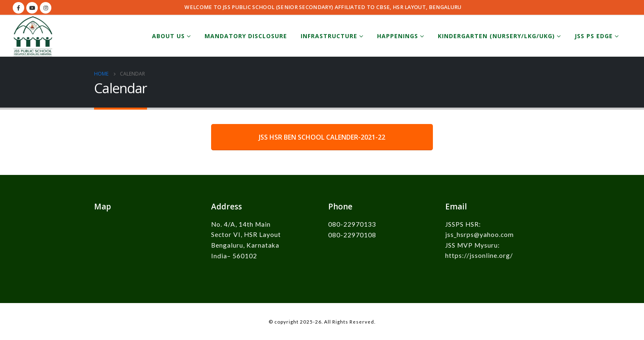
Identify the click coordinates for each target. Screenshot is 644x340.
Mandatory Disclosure (246, 36)
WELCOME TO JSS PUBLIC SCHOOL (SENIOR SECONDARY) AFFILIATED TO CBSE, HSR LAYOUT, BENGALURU (323, 7)
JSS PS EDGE (594, 36)
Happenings (398, 36)
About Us (168, 36)
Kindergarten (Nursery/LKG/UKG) (496, 36)
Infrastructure (329, 36)
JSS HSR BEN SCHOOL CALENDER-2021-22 (322, 137)
